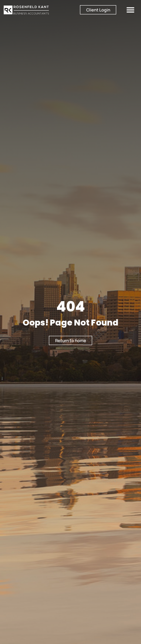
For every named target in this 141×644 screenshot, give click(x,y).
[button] (130, 10)
